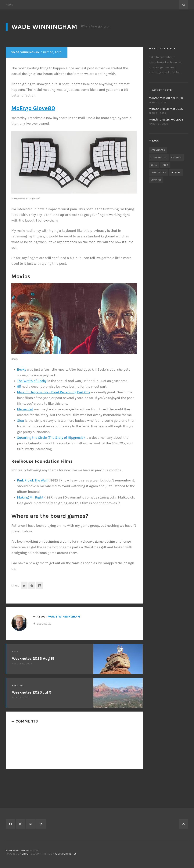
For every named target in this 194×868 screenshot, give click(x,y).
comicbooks (158, 172)
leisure (176, 172)
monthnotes (159, 158)
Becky (22, 406)
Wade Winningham (44, 27)
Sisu (21, 457)
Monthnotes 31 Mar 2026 (166, 109)
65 (19, 423)
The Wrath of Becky (32, 418)
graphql (156, 180)
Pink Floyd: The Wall (32, 517)
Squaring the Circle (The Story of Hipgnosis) (51, 474)
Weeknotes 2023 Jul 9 (32, 729)
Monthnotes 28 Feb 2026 (166, 119)
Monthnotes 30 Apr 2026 (166, 98)
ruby (165, 165)
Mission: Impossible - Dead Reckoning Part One (54, 429)
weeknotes (158, 150)
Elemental (25, 446)
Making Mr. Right (30, 534)
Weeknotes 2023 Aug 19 (33, 695)
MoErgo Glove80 (33, 145)
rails (154, 165)
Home (9, 5)
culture (177, 158)
